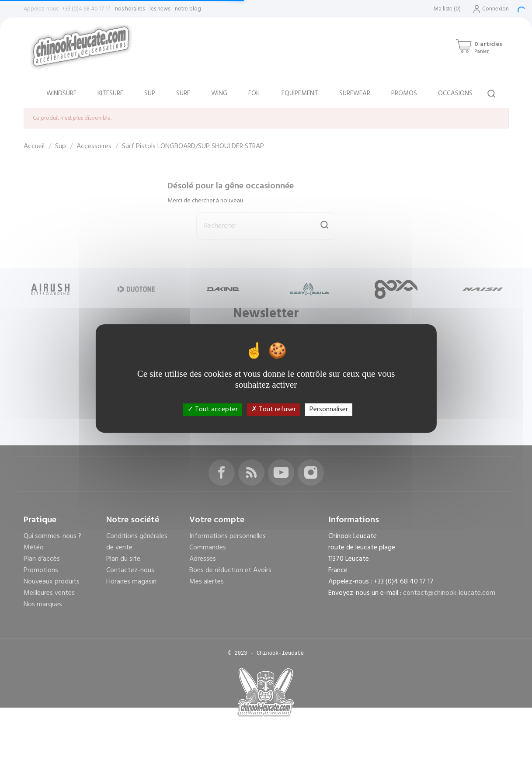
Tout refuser (274, 410)
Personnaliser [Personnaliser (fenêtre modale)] (329, 410)
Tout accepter (213, 410)
